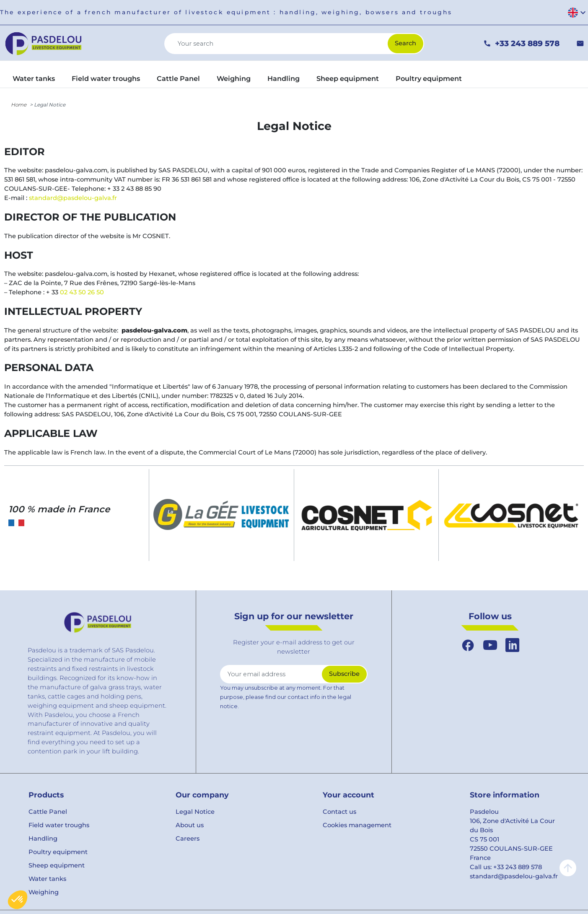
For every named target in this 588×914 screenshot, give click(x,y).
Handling (43, 839)
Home (19, 105)
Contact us (339, 812)
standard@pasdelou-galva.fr (73, 198)
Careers (188, 839)
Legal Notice (195, 812)
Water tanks (47, 879)
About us (190, 825)
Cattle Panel (48, 812)
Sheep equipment (57, 865)
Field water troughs (59, 825)
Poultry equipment (58, 852)
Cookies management (357, 825)
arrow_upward (568, 868)
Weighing (44, 892)
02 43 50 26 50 (82, 292)
